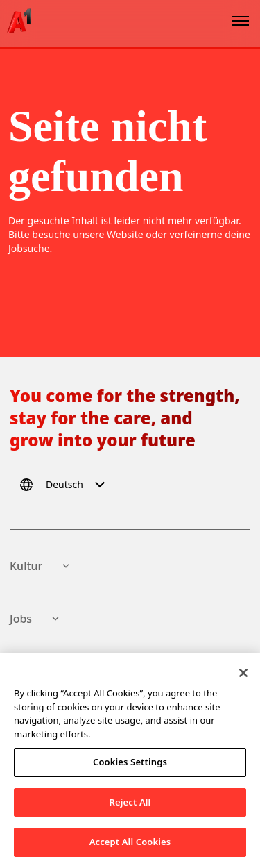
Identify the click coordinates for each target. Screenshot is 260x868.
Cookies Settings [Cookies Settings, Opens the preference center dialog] (130, 765)
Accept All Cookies (130, 844)
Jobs (36, 619)
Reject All (130, 804)
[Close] (243, 676)
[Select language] (64, 485)
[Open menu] (241, 21)
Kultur (41, 566)
